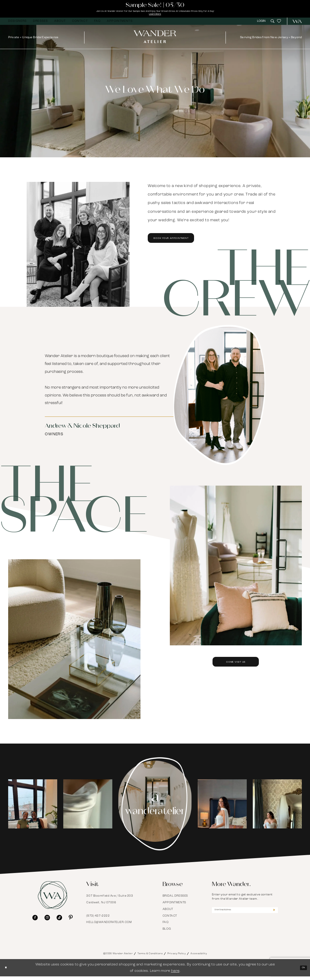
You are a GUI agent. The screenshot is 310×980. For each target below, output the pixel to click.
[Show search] (272, 25)
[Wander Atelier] (295, 25)
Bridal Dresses (175, 900)
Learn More (155, 17)
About (168, 913)
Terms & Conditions (150, 957)
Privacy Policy (176, 957)
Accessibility (199, 957)
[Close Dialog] (7, 971)
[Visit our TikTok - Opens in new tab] (59, 921)
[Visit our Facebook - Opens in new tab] (35, 921)
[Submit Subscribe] (273, 915)
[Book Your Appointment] (78, 248)
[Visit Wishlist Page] (279, 25)
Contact (170, 920)
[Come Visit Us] (74, 643)
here (175, 974)
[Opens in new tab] (33, 808)
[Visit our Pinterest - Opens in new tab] (71, 921)
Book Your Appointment (185, 244)
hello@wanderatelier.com (109, 926)
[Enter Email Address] (245, 915)
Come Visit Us (236, 675)
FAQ (166, 926)
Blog (167, 933)
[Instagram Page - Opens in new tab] (155, 808)
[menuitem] (18, 25)
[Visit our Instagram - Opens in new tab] (47, 921)
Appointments (174, 906)
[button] (262, 25)
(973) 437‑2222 (98, 920)
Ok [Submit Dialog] (302, 971)
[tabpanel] (33, 808)
